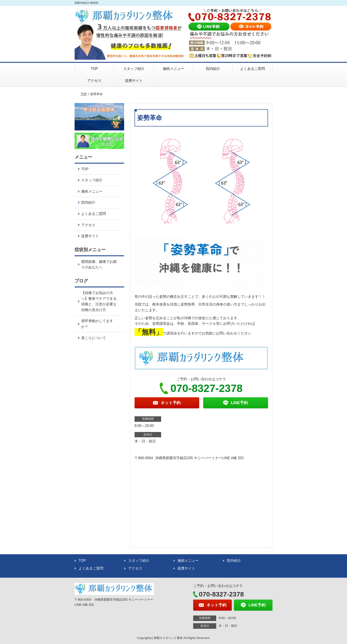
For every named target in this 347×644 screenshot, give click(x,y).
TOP (94, 69)
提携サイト (134, 81)
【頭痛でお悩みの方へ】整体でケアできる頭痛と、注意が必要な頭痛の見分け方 (99, 301)
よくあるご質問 (253, 69)
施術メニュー (173, 69)
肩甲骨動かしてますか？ (97, 324)
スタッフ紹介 (134, 69)
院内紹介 (213, 69)
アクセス (94, 81)
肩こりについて (94, 338)
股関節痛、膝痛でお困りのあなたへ (99, 265)
